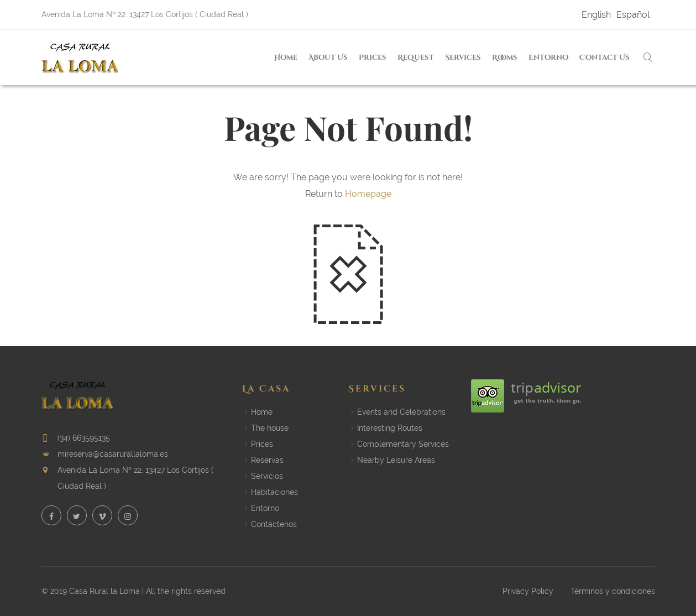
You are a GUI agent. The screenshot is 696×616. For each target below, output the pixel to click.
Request (416, 58)
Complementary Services (403, 444)
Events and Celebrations (401, 412)
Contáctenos (274, 524)
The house (270, 428)
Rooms (505, 58)
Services (463, 58)
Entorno (548, 58)
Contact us (605, 58)
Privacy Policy (528, 591)
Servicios (267, 476)
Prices (373, 58)
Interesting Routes (390, 428)
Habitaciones (274, 492)
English (596, 15)
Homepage (368, 194)
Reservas (267, 460)
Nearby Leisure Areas (396, 460)
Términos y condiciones (613, 591)
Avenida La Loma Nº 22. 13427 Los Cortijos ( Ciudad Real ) (145, 14)
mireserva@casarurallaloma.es (113, 454)
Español (633, 15)
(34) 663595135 (84, 438)
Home (286, 58)
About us (328, 58)
